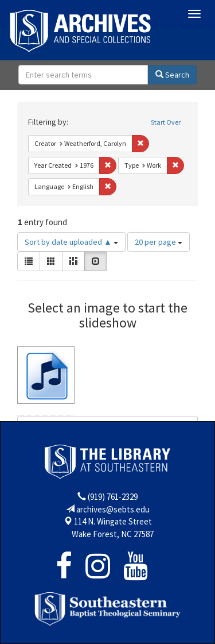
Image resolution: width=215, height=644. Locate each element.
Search (172, 75)
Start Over (166, 122)
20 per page (159, 242)
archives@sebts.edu (113, 509)
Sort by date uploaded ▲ (71, 242)
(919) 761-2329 (113, 497)
